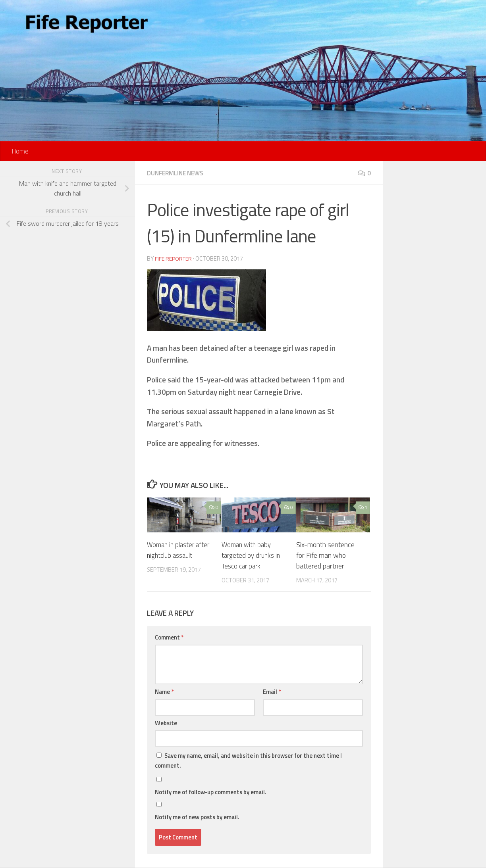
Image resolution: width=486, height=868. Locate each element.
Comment (169, 637)
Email (272, 692)
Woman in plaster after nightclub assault (180, 550)
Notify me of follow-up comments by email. (211, 792)
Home (20, 151)
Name (164, 692)
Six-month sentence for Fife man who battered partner (325, 555)
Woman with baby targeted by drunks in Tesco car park (252, 555)
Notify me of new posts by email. (197, 817)
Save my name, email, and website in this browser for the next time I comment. (248, 760)
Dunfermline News (178, 173)
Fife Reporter (174, 258)
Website (166, 723)
